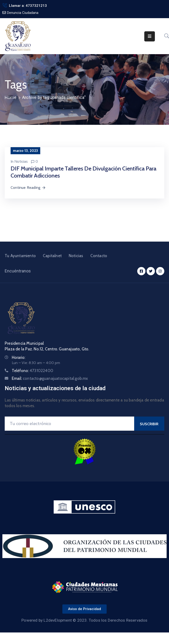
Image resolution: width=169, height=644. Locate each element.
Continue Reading (28, 188)
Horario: (18, 357)
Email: (50, 378)
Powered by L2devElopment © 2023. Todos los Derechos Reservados (84, 620)
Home (11, 97)
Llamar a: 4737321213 (28, 6)
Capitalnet (52, 256)
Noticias (21, 162)
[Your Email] (69, 424)
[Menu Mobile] (150, 36)
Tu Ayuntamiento (20, 256)
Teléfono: (32, 371)
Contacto (99, 256)
